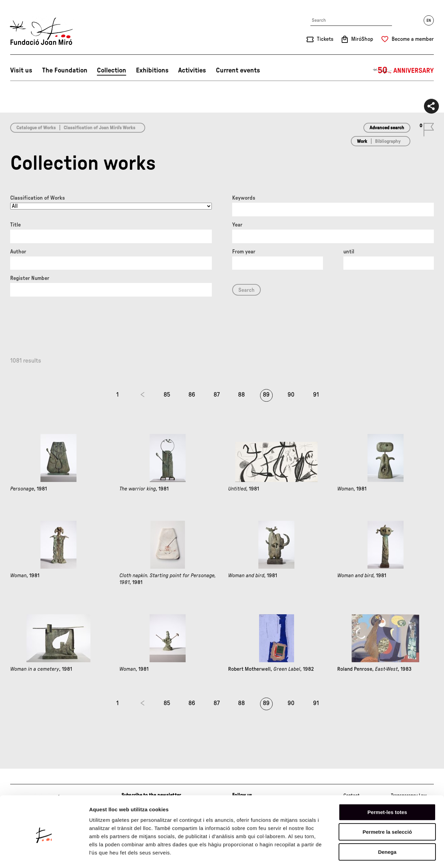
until (349, 252)
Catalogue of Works (36, 128)
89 (266, 395)
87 (217, 395)
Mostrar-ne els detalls (391, 855)
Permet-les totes (387, 785)
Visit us (21, 70)
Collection (112, 70)
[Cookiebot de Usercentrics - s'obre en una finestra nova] (44, 855)
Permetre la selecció (387, 805)
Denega (387, 825)
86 (192, 395)
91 (316, 395)
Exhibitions (152, 70)
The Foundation (65, 70)
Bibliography (388, 141)
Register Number (30, 278)
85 (167, 395)
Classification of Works (38, 198)
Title (15, 225)
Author (18, 252)
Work (362, 141)
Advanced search (387, 128)
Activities (192, 70)
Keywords (244, 198)
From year (244, 252)
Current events (238, 70)
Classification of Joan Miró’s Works (99, 128)
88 (241, 395)
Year (237, 225)
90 (291, 395)
